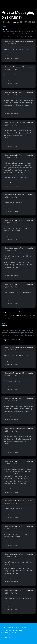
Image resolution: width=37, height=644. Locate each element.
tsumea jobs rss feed (11, 633)
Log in (9, 55)
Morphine (15, 22)
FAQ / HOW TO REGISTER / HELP (15, 628)
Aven (15, 248)
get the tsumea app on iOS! (13, 630)
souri (15, 92)
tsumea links (8, 637)
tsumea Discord (9, 635)
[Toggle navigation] (4, 3)
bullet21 (16, 195)
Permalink (30, 41)
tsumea (4, 29)
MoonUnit (17, 41)
